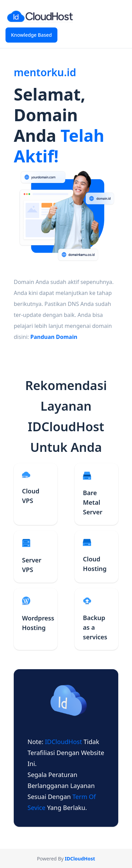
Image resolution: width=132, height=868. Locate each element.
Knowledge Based (31, 35)
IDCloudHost (64, 742)
